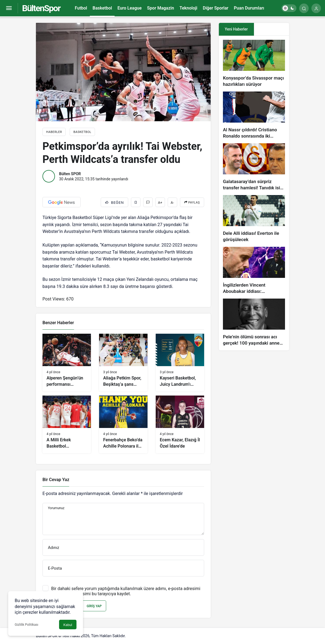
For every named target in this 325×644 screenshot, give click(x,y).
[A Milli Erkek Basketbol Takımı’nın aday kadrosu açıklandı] (67, 424)
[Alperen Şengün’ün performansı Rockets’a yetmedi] (67, 363)
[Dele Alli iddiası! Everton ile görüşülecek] (254, 219)
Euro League (129, 8)
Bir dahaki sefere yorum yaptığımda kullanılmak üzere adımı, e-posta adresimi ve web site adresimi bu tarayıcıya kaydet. (126, 591)
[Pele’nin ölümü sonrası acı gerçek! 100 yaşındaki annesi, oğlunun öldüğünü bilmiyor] (254, 322)
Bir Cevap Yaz (56, 480)
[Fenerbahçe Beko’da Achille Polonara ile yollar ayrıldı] (123, 424)
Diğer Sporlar (216, 8)
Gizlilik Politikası (27, 625)
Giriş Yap (94, 606)
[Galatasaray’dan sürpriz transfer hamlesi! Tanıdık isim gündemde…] (254, 167)
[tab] (272, 29)
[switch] (289, 8)
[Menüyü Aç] (9, 8)
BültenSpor (41, 8)
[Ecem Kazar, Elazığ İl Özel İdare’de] (180, 424)
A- (172, 203)
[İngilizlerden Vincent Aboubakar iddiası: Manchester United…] (254, 271)
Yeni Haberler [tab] (236, 29)
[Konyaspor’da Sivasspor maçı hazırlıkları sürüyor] (254, 64)
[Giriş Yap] (316, 8)
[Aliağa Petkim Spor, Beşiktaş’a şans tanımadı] (123, 363)
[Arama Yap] (304, 8)
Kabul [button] (68, 625)
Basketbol (102, 8)
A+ (160, 203)
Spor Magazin (160, 8)
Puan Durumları (249, 8)
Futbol (81, 8)
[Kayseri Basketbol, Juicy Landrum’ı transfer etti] (180, 363)
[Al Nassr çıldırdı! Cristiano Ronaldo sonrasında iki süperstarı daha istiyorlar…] (254, 115)
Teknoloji (188, 8)
